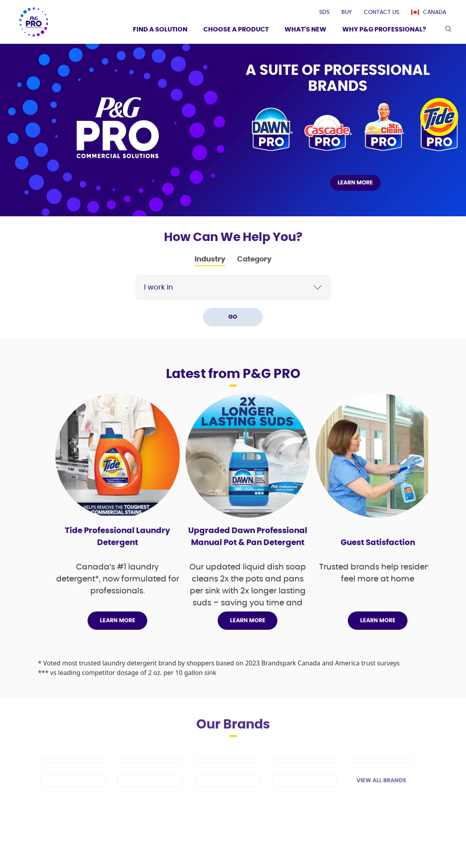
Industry (210, 263)
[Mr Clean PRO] (150, 772)
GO (233, 317)
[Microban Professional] (227, 792)
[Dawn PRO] (73, 772)
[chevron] (318, 288)
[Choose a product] (236, 30)
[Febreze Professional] (150, 792)
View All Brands (381, 792)
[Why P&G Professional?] (384, 30)
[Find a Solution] (160, 30)
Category (254, 263)
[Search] (240, 288)
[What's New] (305, 30)
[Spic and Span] (73, 792)
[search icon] (448, 29)
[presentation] (324, 12)
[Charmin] (304, 792)
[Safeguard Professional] (382, 772)
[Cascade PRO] (304, 772)
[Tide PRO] (227, 772)
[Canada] (433, 12)
